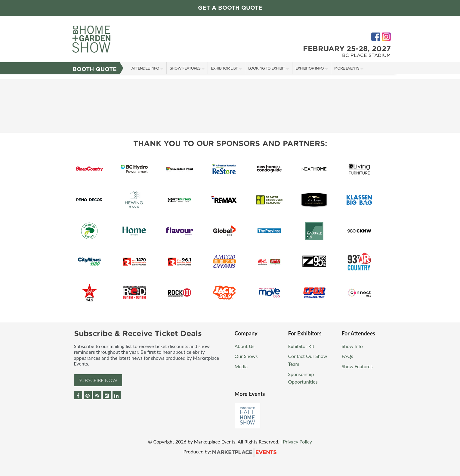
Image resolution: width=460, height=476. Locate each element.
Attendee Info (145, 68)
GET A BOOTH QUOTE (230, 8)
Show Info (352, 346)
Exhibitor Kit (301, 346)
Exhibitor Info (310, 68)
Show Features (185, 68)
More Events (347, 68)
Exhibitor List (224, 68)
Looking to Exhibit (267, 68)
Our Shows (246, 356)
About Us (245, 346)
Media (241, 366)
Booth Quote (95, 69)
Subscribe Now (98, 380)
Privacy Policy (297, 442)
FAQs (347, 356)
